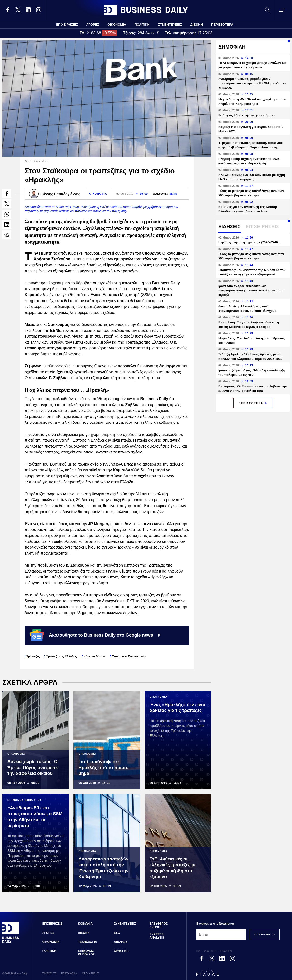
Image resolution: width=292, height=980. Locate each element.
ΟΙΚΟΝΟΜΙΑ (117, 24)
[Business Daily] (11, 942)
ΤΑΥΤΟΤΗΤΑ (49, 973)
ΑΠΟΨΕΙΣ (121, 942)
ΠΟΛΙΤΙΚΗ (142, 24)
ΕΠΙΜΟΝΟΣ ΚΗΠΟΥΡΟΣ (86, 953)
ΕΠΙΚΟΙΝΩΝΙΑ (69, 973)
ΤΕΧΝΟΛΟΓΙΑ (87, 942)
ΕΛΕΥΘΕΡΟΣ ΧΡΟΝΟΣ (159, 925)
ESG (117, 933)
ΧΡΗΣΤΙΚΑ (121, 951)
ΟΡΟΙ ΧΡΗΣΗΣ (90, 973)
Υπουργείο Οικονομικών (129, 656)
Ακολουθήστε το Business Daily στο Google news (95, 635)
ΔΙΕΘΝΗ (197, 24)
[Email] (221, 935)
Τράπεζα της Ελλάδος (61, 656)
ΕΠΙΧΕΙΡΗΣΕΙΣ (67, 24)
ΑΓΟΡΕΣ (93, 24)
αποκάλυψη (133, 283)
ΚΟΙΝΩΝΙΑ (85, 924)
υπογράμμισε (59, 348)
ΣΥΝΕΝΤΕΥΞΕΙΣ (170, 24)
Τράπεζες (33, 656)
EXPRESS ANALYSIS (157, 936)
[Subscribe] (263, 935)
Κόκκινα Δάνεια (94, 656)
